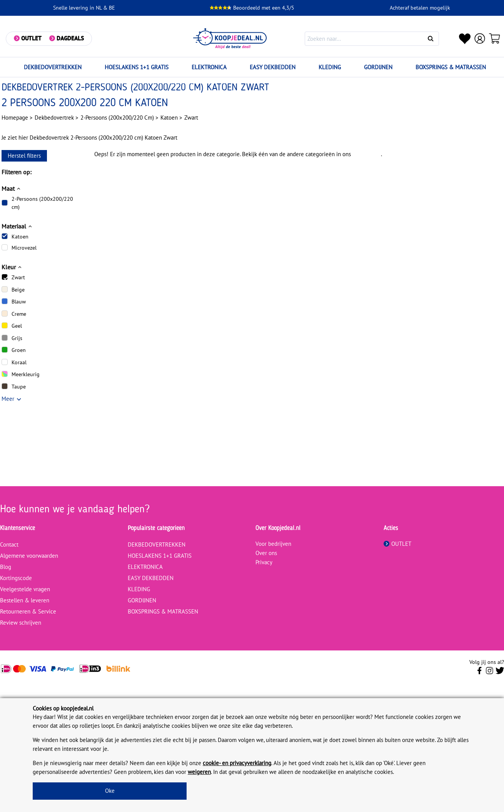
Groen (19, 350)
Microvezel (24, 248)
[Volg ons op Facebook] (480, 673)
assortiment (367, 154)
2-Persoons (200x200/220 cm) (42, 203)
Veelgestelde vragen (25, 589)
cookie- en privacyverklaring (237, 763)
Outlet (31, 38)
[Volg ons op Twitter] (500, 673)
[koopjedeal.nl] (230, 39)
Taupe (19, 387)
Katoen (20, 237)
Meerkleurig (26, 374)
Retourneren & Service (28, 611)
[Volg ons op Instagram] (490, 673)
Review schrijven (21, 623)
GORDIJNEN (378, 67)
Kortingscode (16, 578)
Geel (17, 326)
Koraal (19, 362)
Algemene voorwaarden (29, 556)
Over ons (266, 553)
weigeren (199, 772)
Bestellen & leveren (25, 600)
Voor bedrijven (273, 544)
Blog (6, 567)
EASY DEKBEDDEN (273, 67)
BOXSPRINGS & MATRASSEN (451, 67)
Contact (9, 544)
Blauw (19, 302)
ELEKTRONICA (209, 67)
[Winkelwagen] (495, 38)
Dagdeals (70, 38)
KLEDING (330, 67)
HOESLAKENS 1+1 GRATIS (137, 67)
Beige (18, 290)
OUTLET (397, 544)
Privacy (264, 562)
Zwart (18, 277)
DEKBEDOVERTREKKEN (53, 67)
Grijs (17, 338)
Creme (19, 314)
